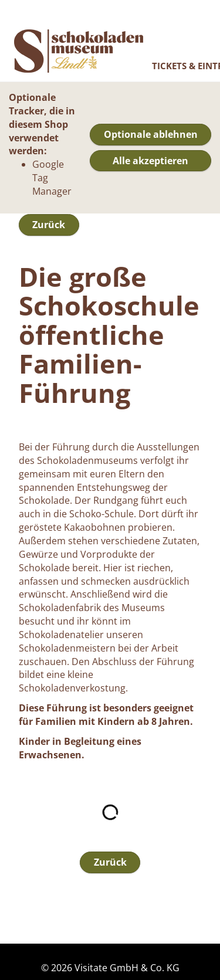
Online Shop (79, 51)
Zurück (49, 225)
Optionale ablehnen (151, 134)
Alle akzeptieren (150, 161)
